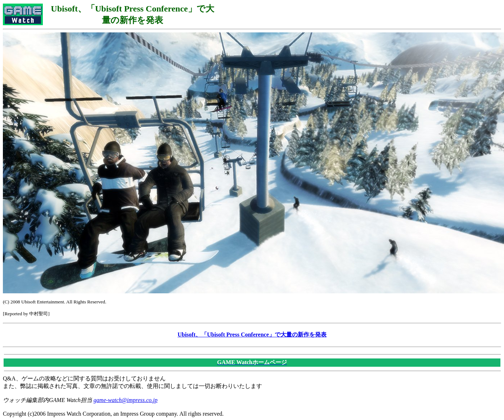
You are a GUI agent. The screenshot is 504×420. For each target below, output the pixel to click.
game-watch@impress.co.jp (126, 400)
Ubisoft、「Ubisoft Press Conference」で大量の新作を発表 (252, 335)
